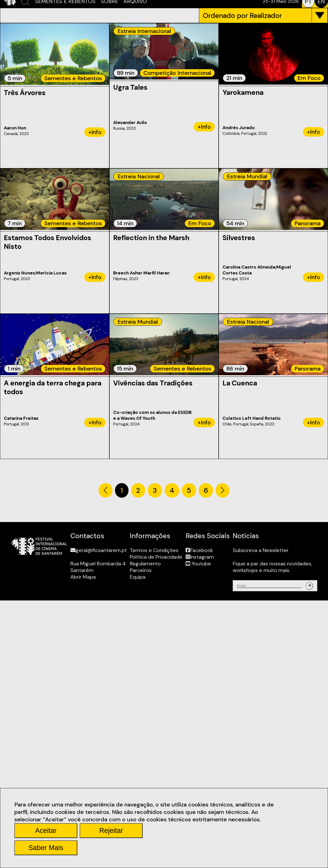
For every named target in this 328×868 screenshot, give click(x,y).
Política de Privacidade (156, 557)
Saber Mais (46, 848)
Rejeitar (111, 831)
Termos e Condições (154, 550)
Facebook (199, 550)
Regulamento (145, 564)
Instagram (200, 557)
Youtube (198, 564)
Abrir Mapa (83, 577)
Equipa (138, 577)
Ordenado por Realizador (242, 16)
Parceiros (141, 570)
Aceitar (46, 831)
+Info (95, 132)
